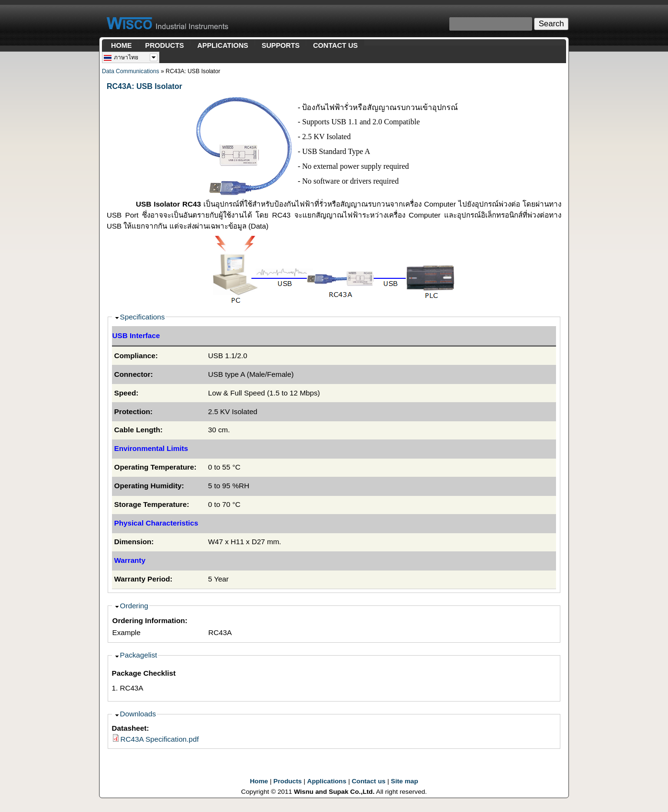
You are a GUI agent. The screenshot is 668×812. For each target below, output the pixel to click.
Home (259, 781)
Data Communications (131, 71)
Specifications (143, 317)
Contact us (369, 781)
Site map (405, 781)
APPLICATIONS (223, 45)
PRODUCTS (164, 45)
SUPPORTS (281, 45)
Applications (327, 781)
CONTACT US (335, 45)
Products (287, 781)
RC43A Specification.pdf (160, 739)
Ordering (134, 606)
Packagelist (139, 655)
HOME (121, 45)
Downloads (138, 714)
